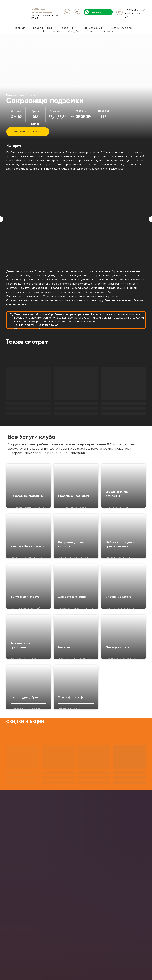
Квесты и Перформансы (28, 547)
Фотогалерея (51, 31)
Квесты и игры (42, 28)
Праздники (67, 28)
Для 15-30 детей (122, 28)
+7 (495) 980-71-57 (135, 10)
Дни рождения (93, 28)
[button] (28, 132)
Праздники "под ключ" (74, 496)
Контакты (107, 31)
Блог (90, 31)
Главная (20, 28)
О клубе (74, 31)
